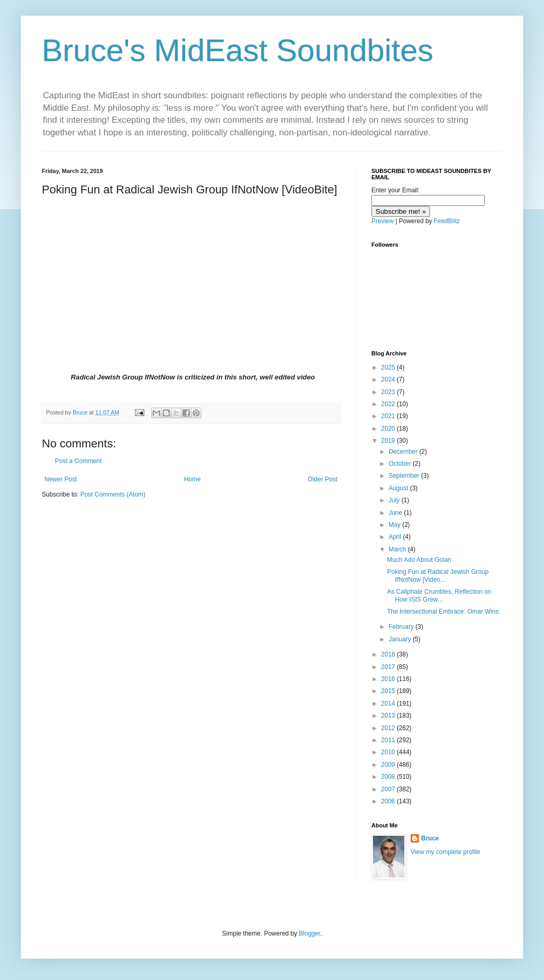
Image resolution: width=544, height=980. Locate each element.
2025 (389, 367)
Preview (383, 221)
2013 (389, 716)
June (396, 513)
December (404, 452)
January (401, 639)
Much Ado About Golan (419, 560)
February (402, 627)
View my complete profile (445, 852)
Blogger (309, 933)
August (399, 488)
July (395, 500)
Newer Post (61, 479)
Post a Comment (78, 461)
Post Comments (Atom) (113, 494)
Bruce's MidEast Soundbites (238, 50)
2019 (389, 441)
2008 (389, 777)
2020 (389, 429)
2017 (389, 667)
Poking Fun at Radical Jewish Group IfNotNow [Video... (438, 575)
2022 (389, 404)
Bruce (430, 838)
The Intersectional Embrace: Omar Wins (443, 612)
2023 (389, 392)
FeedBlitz (447, 221)
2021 (389, 416)
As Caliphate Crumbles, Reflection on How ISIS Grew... (439, 595)
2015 (389, 691)
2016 (389, 679)
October (401, 464)
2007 (389, 789)
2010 (389, 752)
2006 (389, 801)
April (396, 537)
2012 (389, 728)
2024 (389, 379)
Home (192, 479)
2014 (389, 704)
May (395, 525)
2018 (389, 654)
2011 (389, 740)
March (398, 549)
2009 (389, 765)
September (405, 476)
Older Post (322, 479)
